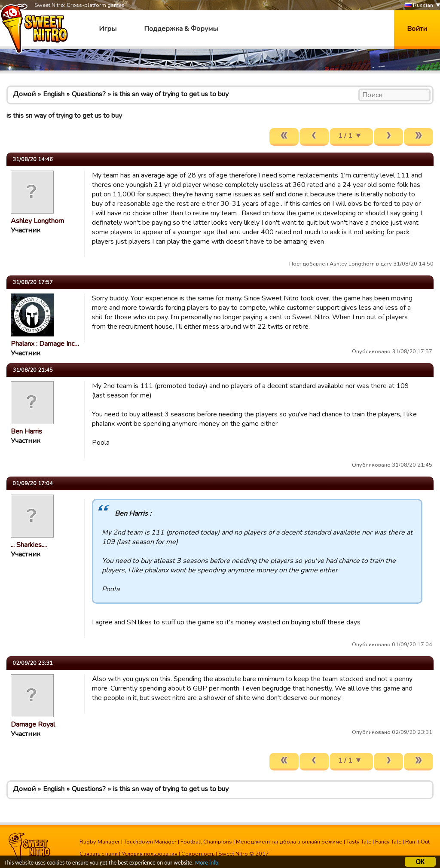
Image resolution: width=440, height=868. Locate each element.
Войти (417, 29)
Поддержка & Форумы (181, 29)
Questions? (89, 94)
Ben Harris (26, 431)
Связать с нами (99, 854)
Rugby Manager (100, 842)
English (54, 94)
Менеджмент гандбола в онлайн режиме (289, 842)
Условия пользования (150, 854)
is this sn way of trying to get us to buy (171, 94)
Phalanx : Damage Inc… (45, 344)
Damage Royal (33, 724)
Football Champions (206, 842)
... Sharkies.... (29, 545)
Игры (108, 29)
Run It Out (417, 842)
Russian (419, 5)
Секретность (198, 854)
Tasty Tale (359, 842)
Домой (24, 94)
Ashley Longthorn (37, 221)
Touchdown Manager (150, 842)
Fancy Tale (388, 842)
